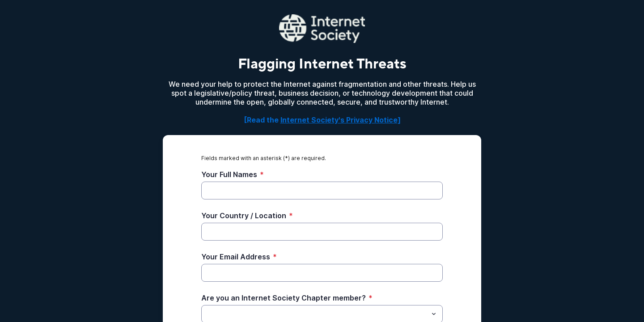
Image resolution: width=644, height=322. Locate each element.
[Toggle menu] (434, 314)
